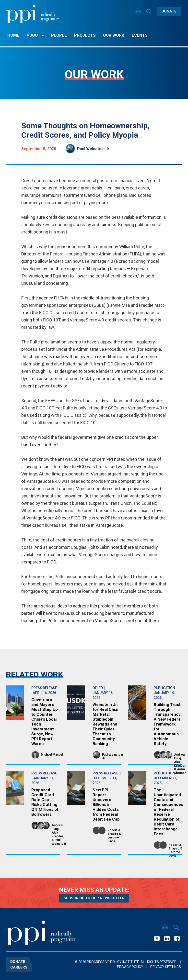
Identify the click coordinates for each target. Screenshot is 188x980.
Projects (85, 35)
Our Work (114, 35)
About (35, 35)
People (59, 35)
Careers (19, 967)
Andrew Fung (180, 756)
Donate (169, 11)
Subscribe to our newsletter (94, 898)
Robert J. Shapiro (114, 832)
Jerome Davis (113, 839)
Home (13, 35)
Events (140, 35)
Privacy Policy (130, 967)
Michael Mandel (52, 755)
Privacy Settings (166, 967)
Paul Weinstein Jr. (94, 149)
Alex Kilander (180, 764)
